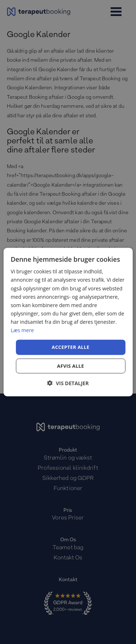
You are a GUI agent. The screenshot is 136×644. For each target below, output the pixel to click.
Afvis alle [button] (70, 366)
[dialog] (68, 322)
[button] (68, 383)
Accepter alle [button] (71, 347)
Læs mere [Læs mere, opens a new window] (22, 330)
